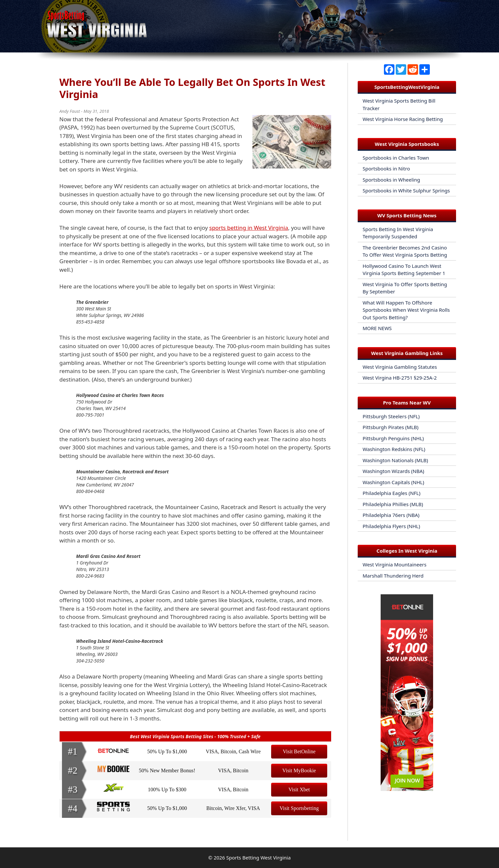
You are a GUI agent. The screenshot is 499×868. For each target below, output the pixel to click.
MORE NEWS (377, 328)
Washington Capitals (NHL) (393, 482)
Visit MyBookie (299, 770)
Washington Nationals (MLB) (395, 460)
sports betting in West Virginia (249, 228)
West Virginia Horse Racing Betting (403, 119)
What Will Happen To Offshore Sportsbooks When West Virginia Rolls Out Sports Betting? (406, 310)
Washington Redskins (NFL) (394, 449)
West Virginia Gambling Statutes (400, 367)
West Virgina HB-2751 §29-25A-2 (400, 378)
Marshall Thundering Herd (393, 576)
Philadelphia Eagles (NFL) (391, 493)
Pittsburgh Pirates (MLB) (390, 427)
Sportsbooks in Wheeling (391, 180)
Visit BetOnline (299, 751)
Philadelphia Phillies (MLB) (393, 504)
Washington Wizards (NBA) (393, 471)
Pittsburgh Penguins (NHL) (393, 438)
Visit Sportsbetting (299, 808)
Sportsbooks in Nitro (386, 168)
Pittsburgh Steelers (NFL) (391, 416)
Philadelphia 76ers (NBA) (391, 515)
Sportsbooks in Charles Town (396, 158)
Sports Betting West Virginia (259, 858)
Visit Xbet (299, 789)
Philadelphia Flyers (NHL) (391, 526)
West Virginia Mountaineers (395, 564)
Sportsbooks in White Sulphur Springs (406, 190)
